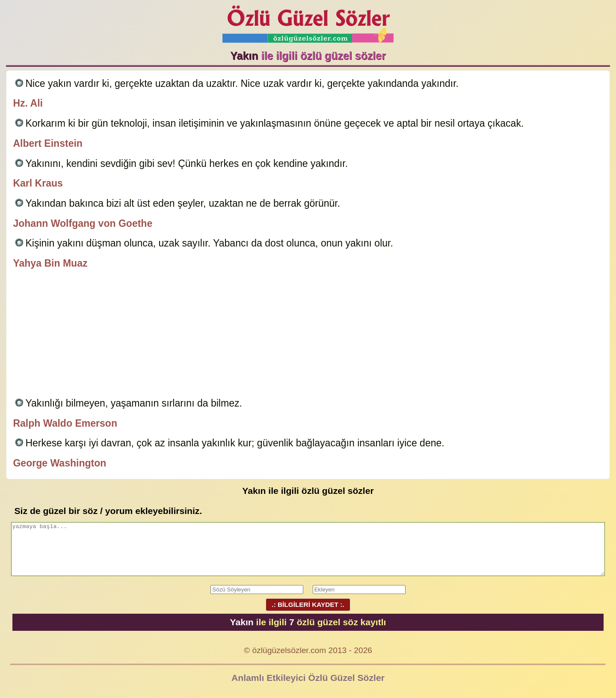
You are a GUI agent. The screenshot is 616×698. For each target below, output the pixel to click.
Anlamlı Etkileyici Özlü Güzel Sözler (308, 678)
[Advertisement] (308, 335)
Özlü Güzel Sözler (308, 22)
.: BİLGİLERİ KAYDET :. (308, 604)
